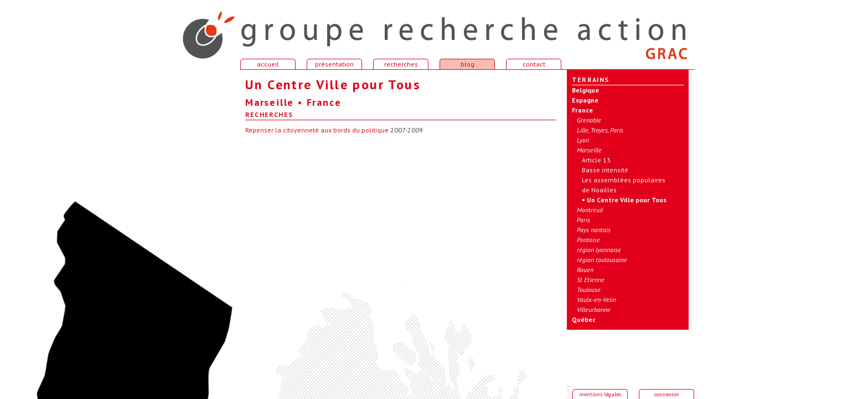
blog (467, 64)
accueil (201, 30)
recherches (401, 64)
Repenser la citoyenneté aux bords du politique (317, 130)
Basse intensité (605, 170)
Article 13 (596, 160)
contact (534, 64)
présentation (334, 64)
